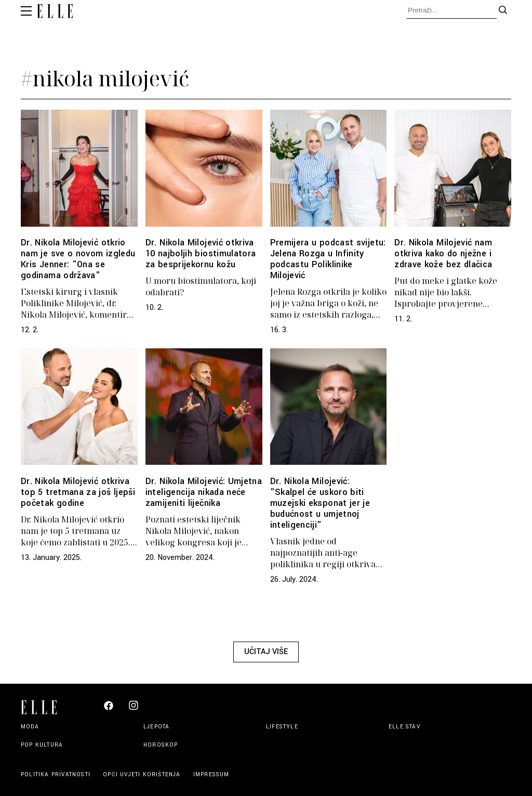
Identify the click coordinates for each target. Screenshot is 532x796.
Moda (30, 727)
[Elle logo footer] (43, 706)
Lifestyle (282, 727)
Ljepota (156, 727)
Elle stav (404, 727)
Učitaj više (266, 652)
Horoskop (161, 745)
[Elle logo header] (55, 12)
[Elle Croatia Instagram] (134, 709)
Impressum (211, 774)
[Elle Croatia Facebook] (109, 708)
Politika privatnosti (57, 774)
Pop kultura (42, 745)
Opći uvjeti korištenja (143, 774)
